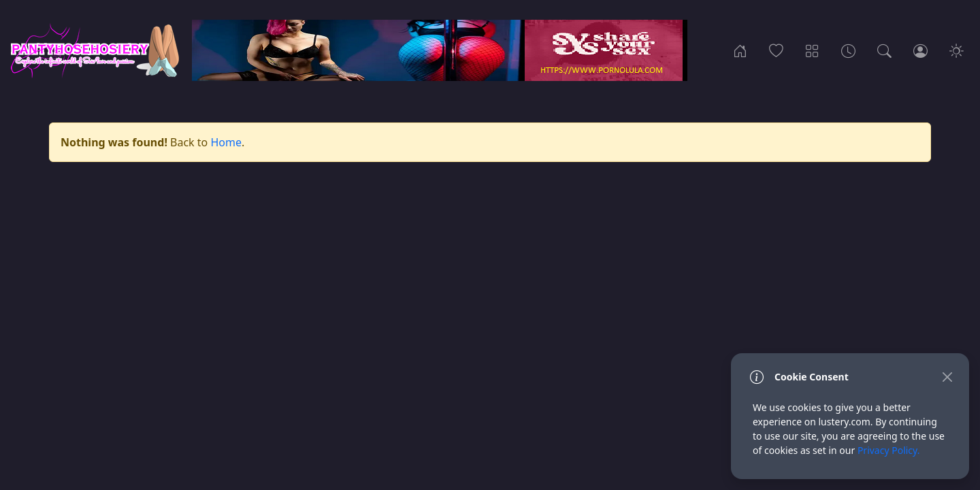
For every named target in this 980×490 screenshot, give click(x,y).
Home (226, 142)
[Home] (740, 50)
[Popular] (776, 50)
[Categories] (812, 50)
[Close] (947, 377)
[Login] (920, 50)
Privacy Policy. (889, 450)
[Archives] (848, 50)
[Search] (884, 50)
